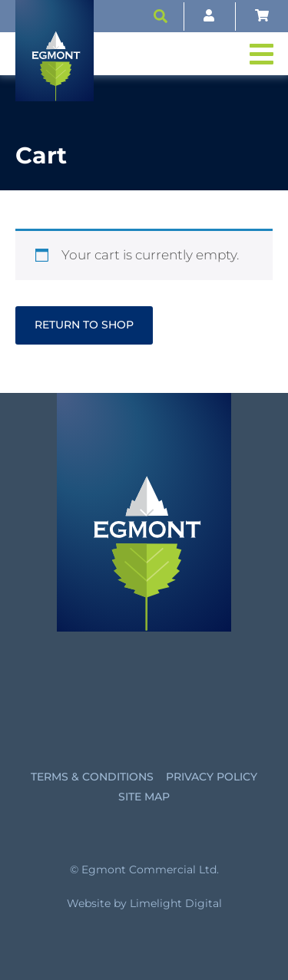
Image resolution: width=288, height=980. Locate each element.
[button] (161, 16)
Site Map (144, 797)
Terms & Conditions (92, 777)
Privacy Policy (212, 777)
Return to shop (84, 325)
